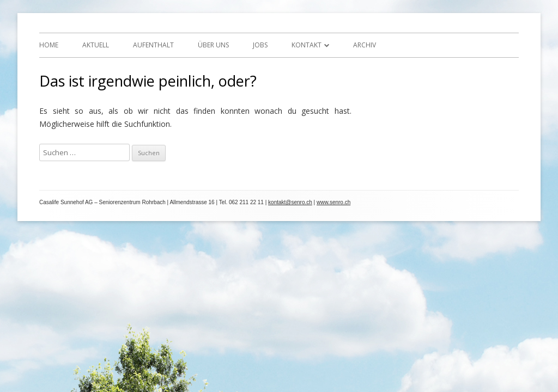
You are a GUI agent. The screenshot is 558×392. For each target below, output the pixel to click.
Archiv (365, 45)
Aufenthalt (153, 45)
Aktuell (96, 45)
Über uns (213, 45)
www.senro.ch (333, 202)
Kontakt (307, 45)
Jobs (260, 45)
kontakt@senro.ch (290, 202)
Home (49, 45)
